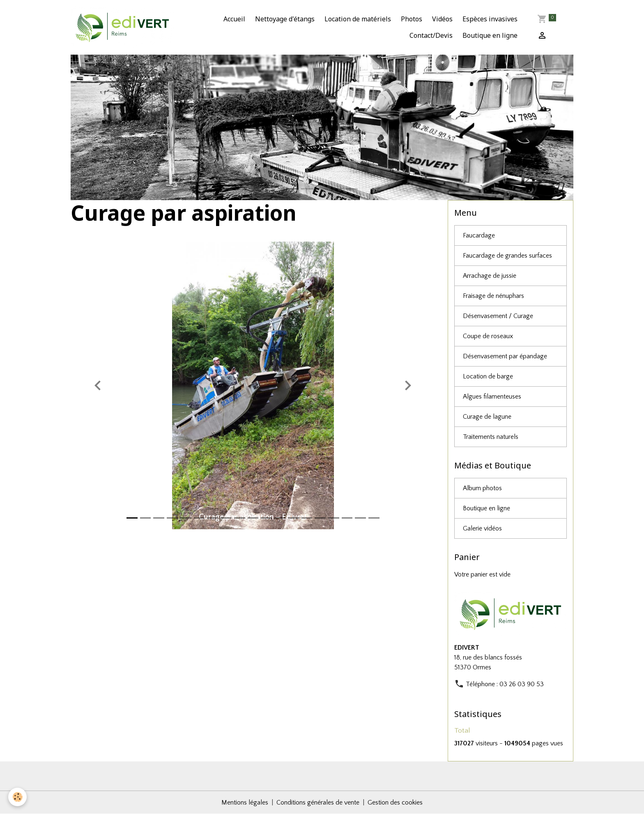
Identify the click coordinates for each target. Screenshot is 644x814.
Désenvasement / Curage (498, 316)
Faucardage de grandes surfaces (507, 256)
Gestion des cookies (395, 802)
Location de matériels (358, 19)
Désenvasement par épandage (505, 356)
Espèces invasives (490, 19)
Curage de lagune (487, 417)
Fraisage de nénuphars (493, 296)
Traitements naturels (491, 437)
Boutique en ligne (490, 35)
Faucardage (479, 235)
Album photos (482, 488)
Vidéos (442, 19)
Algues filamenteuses (492, 397)
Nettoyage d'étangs (285, 19)
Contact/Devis (431, 35)
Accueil (234, 19)
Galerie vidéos (482, 528)
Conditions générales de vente (318, 802)
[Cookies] (17, 797)
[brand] (122, 27)
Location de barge (488, 376)
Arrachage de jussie (490, 276)
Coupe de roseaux (488, 336)
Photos (412, 19)
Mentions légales (245, 802)
